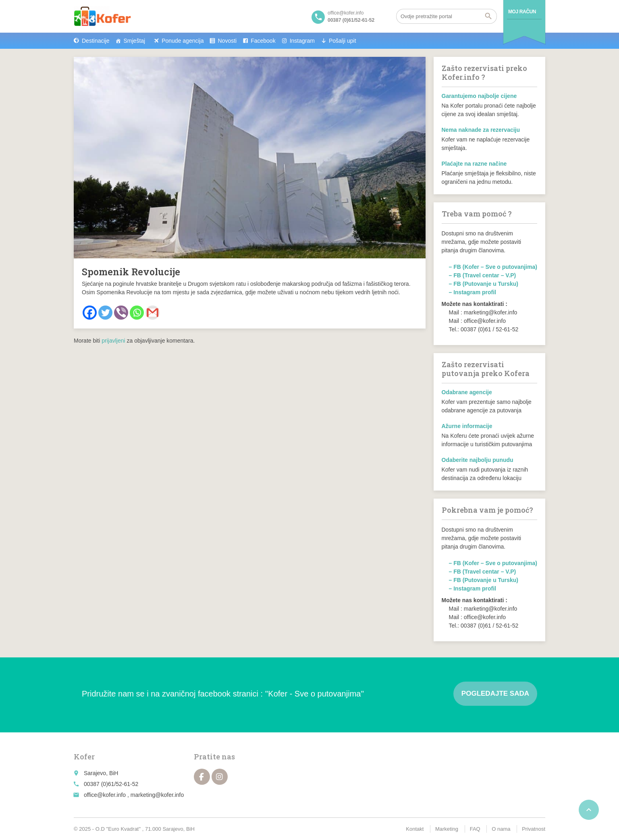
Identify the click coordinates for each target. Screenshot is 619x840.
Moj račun (522, 12)
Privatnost (534, 829)
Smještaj (134, 41)
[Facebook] (90, 313)
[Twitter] (105, 313)
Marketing (447, 829)
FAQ (475, 829)
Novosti (227, 41)
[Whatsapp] (137, 313)
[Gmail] (153, 313)
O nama (501, 829)
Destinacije (96, 41)
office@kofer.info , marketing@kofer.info (134, 795)
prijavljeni (113, 341)
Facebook (263, 41)
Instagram (302, 41)
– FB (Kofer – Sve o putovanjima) (493, 267)
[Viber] (121, 313)
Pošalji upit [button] (343, 41)
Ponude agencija (183, 41)
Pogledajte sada (495, 693)
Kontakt (415, 829)
